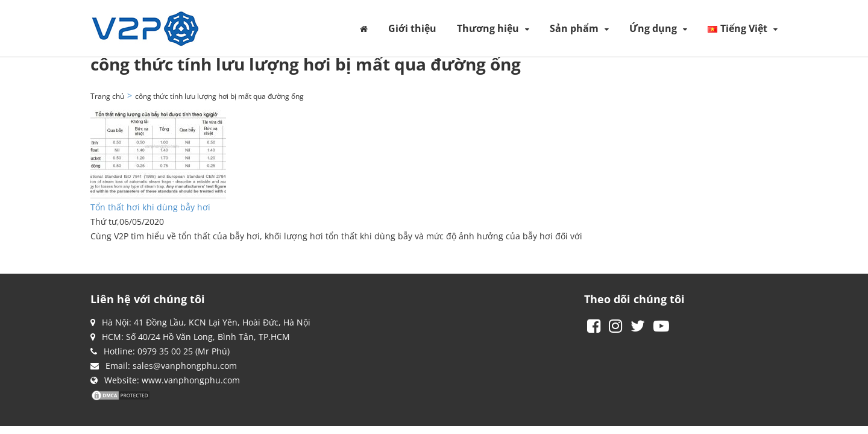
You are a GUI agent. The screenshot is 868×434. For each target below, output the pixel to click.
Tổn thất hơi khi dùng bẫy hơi (150, 207)
